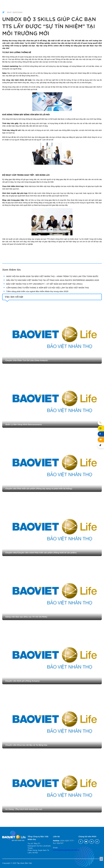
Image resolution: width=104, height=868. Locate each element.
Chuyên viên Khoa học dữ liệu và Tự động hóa (26, 745)
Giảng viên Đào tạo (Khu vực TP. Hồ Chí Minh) (26, 617)
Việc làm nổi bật (14, 297)
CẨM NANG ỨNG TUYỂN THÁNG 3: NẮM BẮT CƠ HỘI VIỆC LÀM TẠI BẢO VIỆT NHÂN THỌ (48, 287)
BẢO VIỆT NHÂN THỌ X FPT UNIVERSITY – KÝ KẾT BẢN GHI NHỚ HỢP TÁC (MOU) (44, 284)
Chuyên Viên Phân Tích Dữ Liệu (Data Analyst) (27, 360)
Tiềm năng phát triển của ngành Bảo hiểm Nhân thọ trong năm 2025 (37, 291)
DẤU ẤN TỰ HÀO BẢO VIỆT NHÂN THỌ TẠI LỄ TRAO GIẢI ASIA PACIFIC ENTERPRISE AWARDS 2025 (53, 280)
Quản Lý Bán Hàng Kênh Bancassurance (24, 424)
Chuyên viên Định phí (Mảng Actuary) (22, 681)
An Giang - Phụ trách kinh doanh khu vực (24, 809)
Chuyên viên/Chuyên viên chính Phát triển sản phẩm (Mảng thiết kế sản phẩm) (41, 552)
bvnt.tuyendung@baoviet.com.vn (66, 850)
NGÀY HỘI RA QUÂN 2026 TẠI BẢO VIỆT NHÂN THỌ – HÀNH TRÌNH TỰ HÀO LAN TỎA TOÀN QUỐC (52, 276)
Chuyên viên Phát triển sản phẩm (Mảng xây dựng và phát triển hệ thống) (39, 488)
